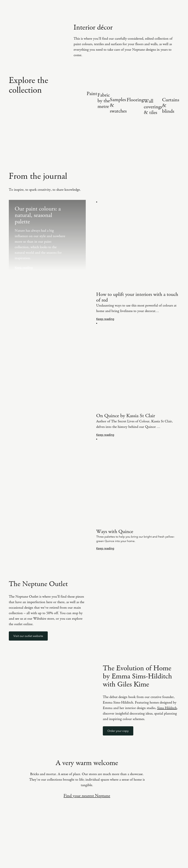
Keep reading (24, 268)
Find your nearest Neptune (87, 796)
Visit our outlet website (28, 636)
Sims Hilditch (167, 708)
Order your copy (118, 731)
